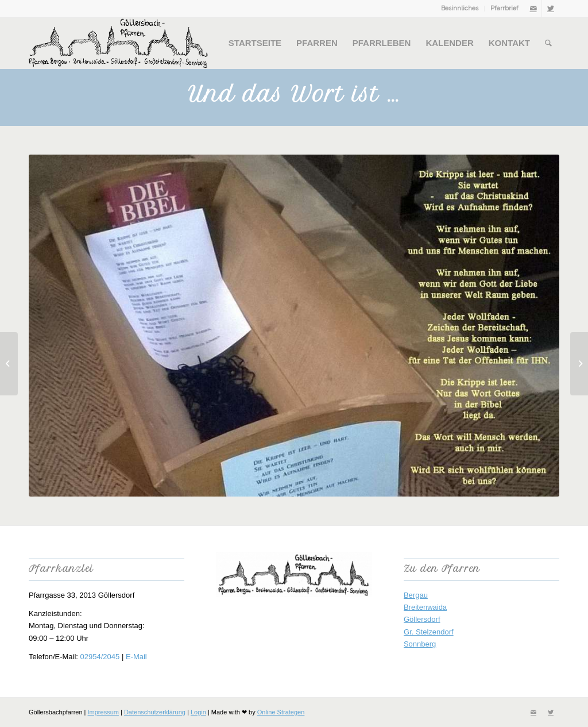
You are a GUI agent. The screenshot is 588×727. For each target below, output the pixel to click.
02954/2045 (100, 657)
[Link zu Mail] (533, 9)
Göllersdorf (422, 619)
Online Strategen (281, 712)
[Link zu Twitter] (551, 9)
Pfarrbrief (504, 8)
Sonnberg (420, 644)
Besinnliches (460, 8)
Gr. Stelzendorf (429, 632)
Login (198, 712)
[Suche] (548, 43)
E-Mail (136, 657)
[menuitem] (460, 9)
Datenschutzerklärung (155, 712)
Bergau (416, 595)
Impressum (103, 712)
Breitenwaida (425, 607)
